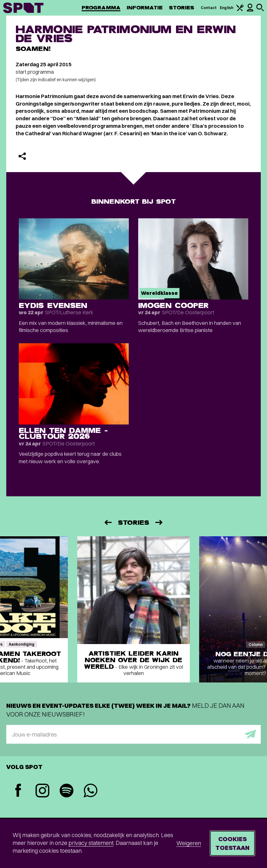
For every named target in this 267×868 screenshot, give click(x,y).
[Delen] (22, 156)
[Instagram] (42, 791)
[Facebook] (18, 791)
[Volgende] (159, 522)
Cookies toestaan (232, 843)
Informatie (145, 8)
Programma (101, 8)
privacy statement (91, 843)
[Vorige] (108, 522)
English (227, 8)
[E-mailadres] (133, 734)
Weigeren (189, 843)
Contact (209, 8)
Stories (182, 8)
